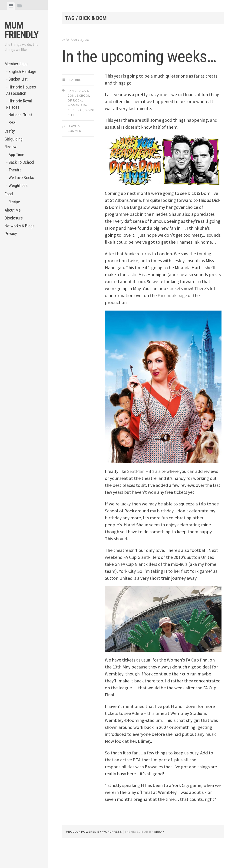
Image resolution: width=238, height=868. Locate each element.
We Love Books (21, 178)
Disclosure (14, 218)
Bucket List (18, 79)
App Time (16, 155)
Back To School (21, 162)
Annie (72, 111)
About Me (13, 210)
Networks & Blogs (20, 226)
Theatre (15, 170)
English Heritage (22, 71)
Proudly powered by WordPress (94, 852)
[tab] (11, 6)
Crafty (10, 131)
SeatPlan (136, 492)
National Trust (20, 115)
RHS (12, 123)
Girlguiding (14, 139)
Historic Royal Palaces (19, 104)
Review (11, 147)
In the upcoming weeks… (119, 66)
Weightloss (18, 185)
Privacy (11, 234)
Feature (74, 100)
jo (87, 40)
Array (159, 852)
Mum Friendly (21, 30)
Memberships (16, 64)
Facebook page (173, 316)
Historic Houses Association (21, 90)
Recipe (14, 202)
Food (9, 194)
